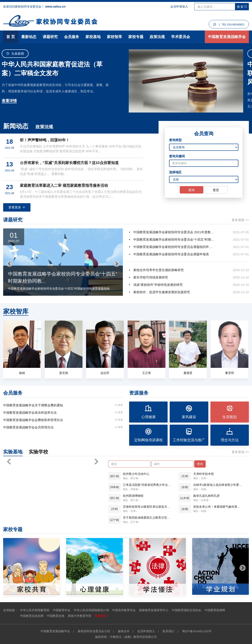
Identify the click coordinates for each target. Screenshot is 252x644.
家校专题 (136, 37)
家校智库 (114, 37)
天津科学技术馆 (203, 474)
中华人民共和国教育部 (35, 610)
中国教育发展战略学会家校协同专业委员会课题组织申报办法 (174, 247)
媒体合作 (124, 631)
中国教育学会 (62, 610)
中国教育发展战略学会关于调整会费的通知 (33, 405)
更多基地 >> (240, 452)
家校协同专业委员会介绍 (94, 631)
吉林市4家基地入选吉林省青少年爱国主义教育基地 (218, 485)
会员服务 (72, 37)
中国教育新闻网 (215, 610)
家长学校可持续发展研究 (151, 277)
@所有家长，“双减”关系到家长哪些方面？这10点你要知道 (69, 163)
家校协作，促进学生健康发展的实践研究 (162, 292)
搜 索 (242, 7)
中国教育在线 (56, 616)
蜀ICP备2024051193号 (197, 631)
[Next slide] (117, 264)
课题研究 (50, 37)
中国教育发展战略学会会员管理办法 (28, 427)
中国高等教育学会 (124, 610)
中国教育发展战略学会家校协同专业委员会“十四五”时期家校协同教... (174, 239)
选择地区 (175, 172)
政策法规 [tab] (44, 127)
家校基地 (93, 37)
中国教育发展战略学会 (227, 37)
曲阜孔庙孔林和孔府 (206, 496)
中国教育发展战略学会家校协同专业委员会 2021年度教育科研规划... (174, 232)
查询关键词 (177, 156)
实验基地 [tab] (13, 452)
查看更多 (17, 207)
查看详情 (11, 101)
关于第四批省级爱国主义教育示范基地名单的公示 (148, 518)
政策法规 (157, 37)
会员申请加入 (179, 7)
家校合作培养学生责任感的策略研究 (159, 270)
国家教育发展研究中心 (154, 610)
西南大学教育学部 (80, 616)
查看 (119, 405)
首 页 (11, 37)
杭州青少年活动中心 (136, 474)
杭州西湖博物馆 (133, 496)
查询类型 (175, 140)
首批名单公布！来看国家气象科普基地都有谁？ (218, 507)
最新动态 (29, 37)
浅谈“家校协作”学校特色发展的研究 (158, 285)
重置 (216, 190)
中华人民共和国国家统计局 (91, 610)
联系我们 (168, 631)
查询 (192, 190)
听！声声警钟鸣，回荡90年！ (45, 140)
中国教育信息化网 (32, 616)
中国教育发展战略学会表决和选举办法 (30, 413)
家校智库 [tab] (16, 311)
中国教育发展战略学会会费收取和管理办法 (33, 420)
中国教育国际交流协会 (186, 610)
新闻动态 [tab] (16, 126)
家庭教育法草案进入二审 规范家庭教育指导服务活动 (64, 186)
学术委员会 (181, 37)
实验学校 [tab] (38, 452)
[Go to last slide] (9, 264)
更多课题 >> (240, 220)
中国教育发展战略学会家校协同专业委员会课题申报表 (171, 254)
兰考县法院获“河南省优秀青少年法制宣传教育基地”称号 (148, 485)
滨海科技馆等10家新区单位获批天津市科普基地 (148, 507)
